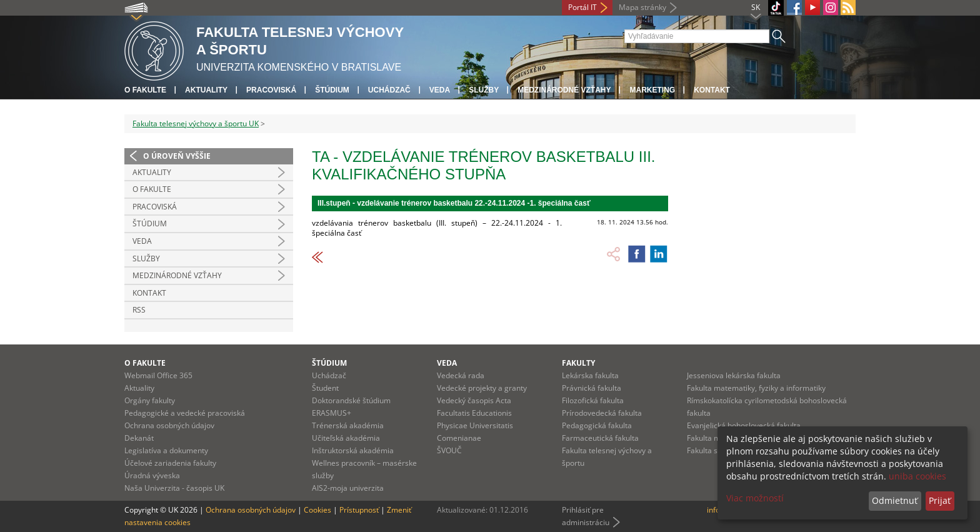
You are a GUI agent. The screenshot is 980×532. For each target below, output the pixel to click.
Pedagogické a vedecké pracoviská (185, 413)
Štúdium (332, 90)
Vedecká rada (461, 375)
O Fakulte (152, 189)
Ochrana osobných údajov (169, 425)
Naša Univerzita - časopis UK (174, 488)
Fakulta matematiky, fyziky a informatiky (756, 388)
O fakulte (145, 90)
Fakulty (578, 363)
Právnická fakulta (592, 388)
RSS (139, 310)
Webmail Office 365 (158, 375)
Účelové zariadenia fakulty (170, 463)
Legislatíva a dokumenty (166, 450)
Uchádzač (329, 375)
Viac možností (755, 498)
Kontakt (712, 90)
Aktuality (206, 90)
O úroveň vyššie (177, 156)
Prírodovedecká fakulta (602, 413)
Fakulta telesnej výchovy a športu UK (196, 123)
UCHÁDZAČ (389, 90)
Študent (325, 388)
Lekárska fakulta (590, 375)
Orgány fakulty (150, 400)
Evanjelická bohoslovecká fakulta (744, 425)
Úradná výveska (152, 475)
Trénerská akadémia (348, 425)
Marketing (652, 90)
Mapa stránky (642, 7)
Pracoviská (271, 90)
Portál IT (582, 7)
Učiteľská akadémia (346, 438)
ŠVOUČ (449, 450)
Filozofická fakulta (593, 400)
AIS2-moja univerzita (348, 488)
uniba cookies (917, 476)
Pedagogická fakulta (597, 425)
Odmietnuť (895, 500)
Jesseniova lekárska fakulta (734, 375)
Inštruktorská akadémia (353, 450)
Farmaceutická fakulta (600, 438)
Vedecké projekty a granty (482, 388)
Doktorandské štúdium (351, 400)
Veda (440, 90)
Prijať (940, 500)
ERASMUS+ (332, 413)
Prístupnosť (359, 510)
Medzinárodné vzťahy (564, 90)
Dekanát (139, 438)
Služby (484, 90)
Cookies (317, 510)
